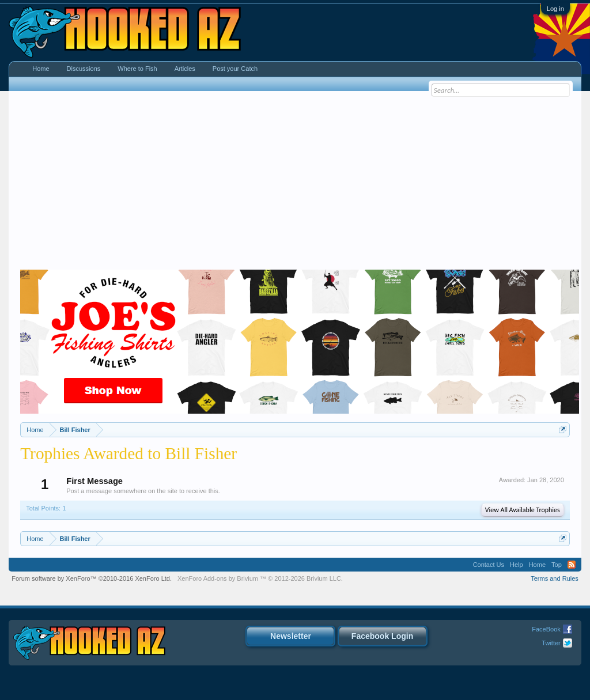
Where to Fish (137, 69)
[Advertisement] (295, 183)
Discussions (84, 69)
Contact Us (489, 565)
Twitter (551, 643)
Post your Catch (235, 69)
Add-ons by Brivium (260, 578)
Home (41, 69)
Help (517, 565)
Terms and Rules (555, 578)
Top (557, 565)
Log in (555, 9)
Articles (185, 69)
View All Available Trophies (523, 510)
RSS (572, 565)
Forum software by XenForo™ (92, 578)
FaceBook (546, 629)
